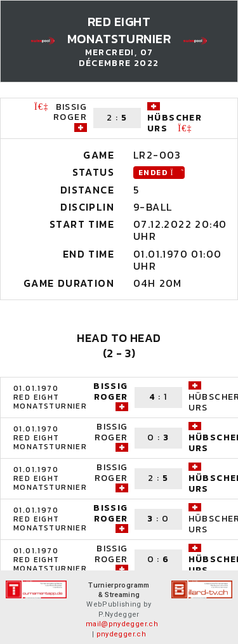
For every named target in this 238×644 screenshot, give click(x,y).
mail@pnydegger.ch (122, 624)
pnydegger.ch (121, 634)
